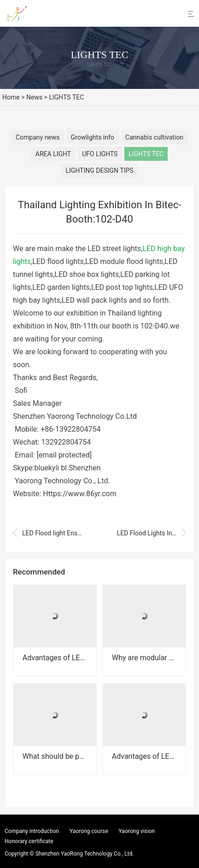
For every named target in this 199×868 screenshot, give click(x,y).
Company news (38, 137)
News (34, 97)
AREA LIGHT (53, 154)
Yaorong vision (137, 831)
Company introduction (32, 831)
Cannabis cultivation (154, 137)
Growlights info (93, 137)
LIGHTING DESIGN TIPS (99, 170)
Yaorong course (89, 831)
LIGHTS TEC (66, 97)
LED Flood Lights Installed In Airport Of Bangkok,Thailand (152, 533)
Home (11, 97)
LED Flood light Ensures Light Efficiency (47, 533)
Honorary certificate (29, 841)
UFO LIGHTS (100, 154)
